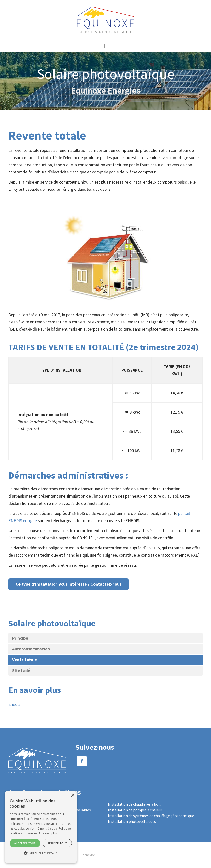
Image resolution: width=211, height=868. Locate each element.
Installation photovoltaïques (132, 821)
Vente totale (25, 660)
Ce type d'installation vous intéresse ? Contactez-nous (68, 584)
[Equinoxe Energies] (106, 20)
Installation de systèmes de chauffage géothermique (151, 816)
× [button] (72, 795)
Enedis (14, 704)
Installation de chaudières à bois (134, 804)
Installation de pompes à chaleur (135, 810)
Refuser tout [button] (57, 843)
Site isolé (21, 670)
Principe (20, 638)
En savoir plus (48, 833)
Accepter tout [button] (25, 843)
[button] (105, 46)
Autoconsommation (31, 649)
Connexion (88, 855)
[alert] (41, 827)
